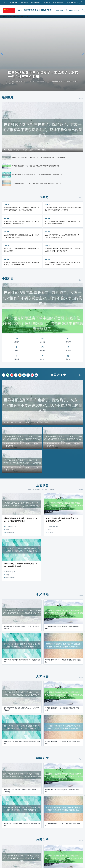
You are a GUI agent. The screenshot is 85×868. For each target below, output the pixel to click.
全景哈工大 (58, 375)
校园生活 (42, 840)
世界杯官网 (14, 3)
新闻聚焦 (8, 97)
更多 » (81, 99)
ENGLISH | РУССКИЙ (73, 10)
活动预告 (42, 485)
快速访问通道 (59, 10)
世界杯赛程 (24, 3)
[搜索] (81, 3)
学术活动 (42, 595)
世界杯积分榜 (35, 3)
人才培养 (42, 676)
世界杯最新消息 (58, 3)
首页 (6, 3)
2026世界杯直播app (73, 3)
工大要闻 (42, 197)
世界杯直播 (46, 3)
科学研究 (42, 758)
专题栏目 (8, 279)
